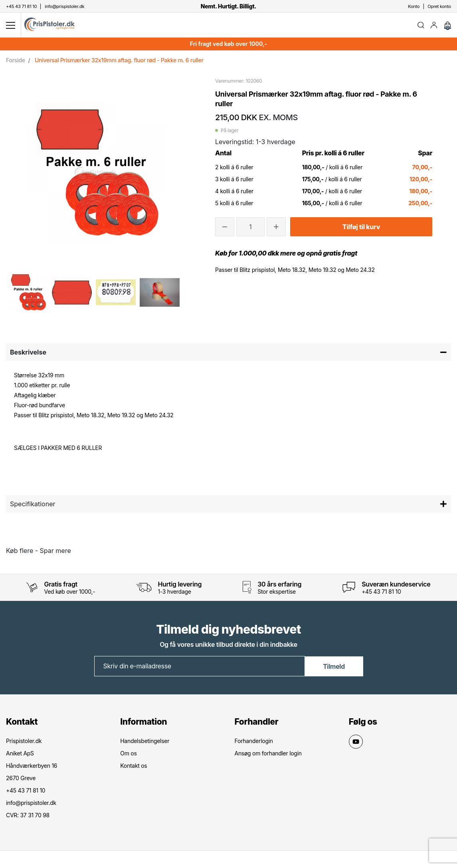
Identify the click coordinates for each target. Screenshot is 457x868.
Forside (16, 61)
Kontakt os (134, 767)
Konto (414, 6)
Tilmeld (334, 668)
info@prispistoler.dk (31, 804)
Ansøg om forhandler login (268, 754)
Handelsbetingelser (145, 742)
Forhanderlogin (254, 742)
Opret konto (439, 6)
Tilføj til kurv (361, 228)
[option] (28, 293)
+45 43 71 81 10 (381, 593)
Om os (128, 754)
